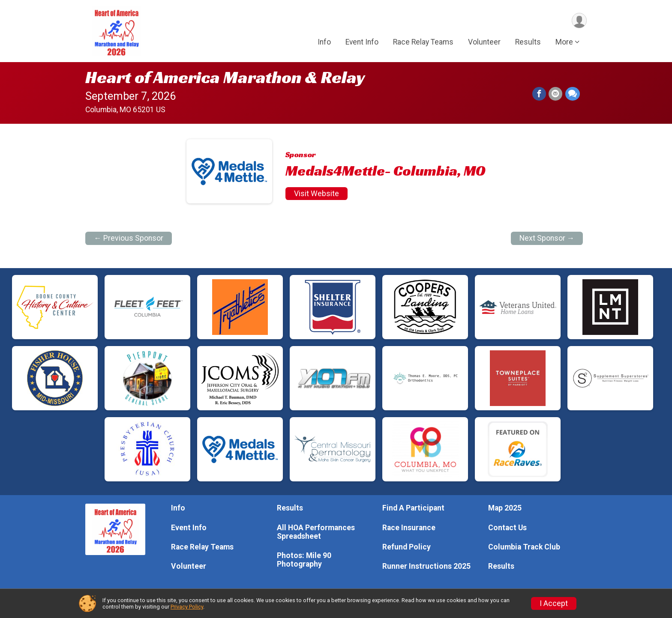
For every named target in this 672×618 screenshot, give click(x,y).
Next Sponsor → (547, 238)
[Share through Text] (573, 94)
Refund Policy (406, 547)
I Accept (554, 603)
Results (528, 42)
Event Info (362, 42)
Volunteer (484, 42)
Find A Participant (413, 508)
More (564, 42)
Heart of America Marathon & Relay (225, 77)
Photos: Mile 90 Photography (304, 560)
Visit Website (316, 194)
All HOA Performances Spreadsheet (316, 532)
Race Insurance (409, 528)
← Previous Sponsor (129, 238)
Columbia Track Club (524, 547)
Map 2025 (505, 508)
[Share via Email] (556, 94)
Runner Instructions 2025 (426, 566)
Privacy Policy (187, 607)
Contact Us (507, 528)
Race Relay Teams (423, 42)
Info (324, 42)
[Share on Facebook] (540, 94)
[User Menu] (579, 21)
